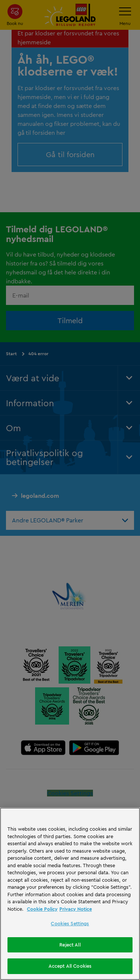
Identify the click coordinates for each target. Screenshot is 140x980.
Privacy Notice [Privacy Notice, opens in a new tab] (76, 909)
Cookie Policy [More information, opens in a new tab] (42, 909)
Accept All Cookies (70, 966)
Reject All (70, 945)
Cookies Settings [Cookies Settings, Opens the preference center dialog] (70, 923)
